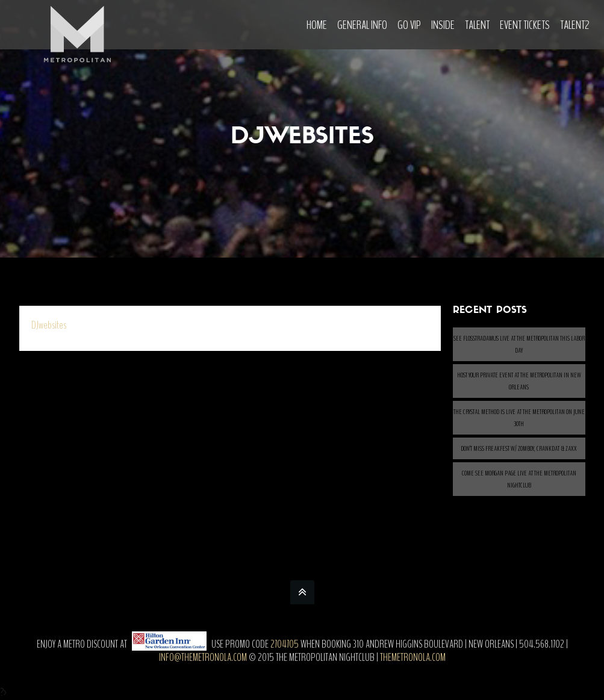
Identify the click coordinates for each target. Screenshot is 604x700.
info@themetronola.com (203, 657)
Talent (477, 25)
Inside (443, 25)
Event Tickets (525, 25)
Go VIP (409, 25)
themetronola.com (413, 657)
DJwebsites (49, 325)
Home (317, 25)
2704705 (285, 644)
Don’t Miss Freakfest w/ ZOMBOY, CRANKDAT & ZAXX (519, 448)
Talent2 (575, 25)
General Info (362, 25)
